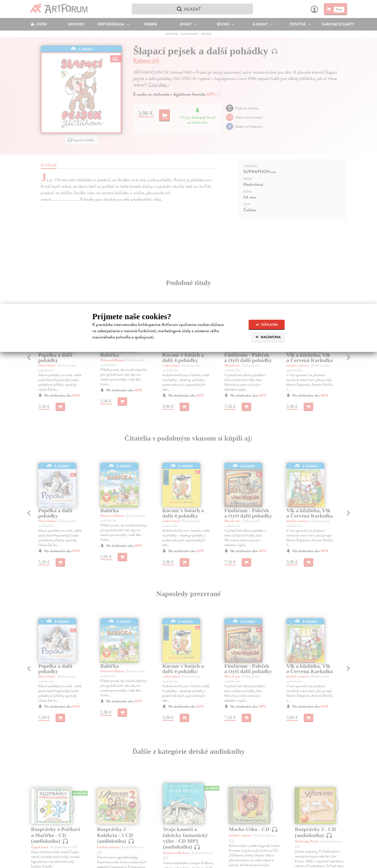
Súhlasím (267, 325)
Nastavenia (268, 337)
